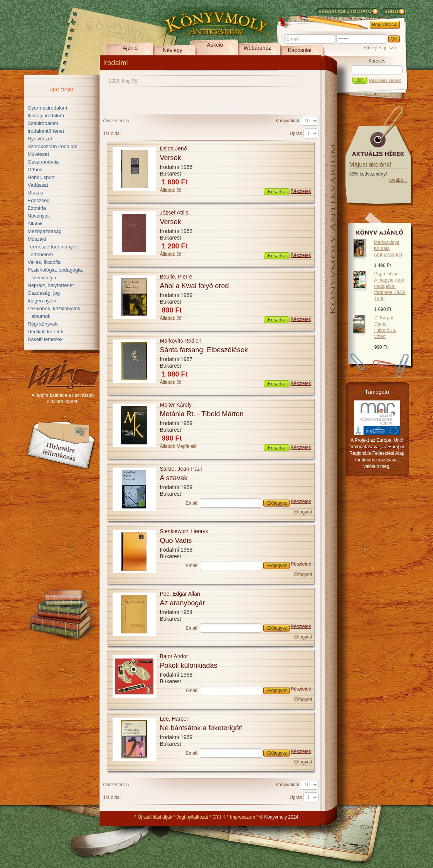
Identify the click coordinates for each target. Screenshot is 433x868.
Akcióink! (61, 90)
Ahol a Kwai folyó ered (195, 286)
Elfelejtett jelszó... (382, 48)
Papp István (390, 286)
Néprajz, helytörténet (51, 285)
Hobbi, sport (41, 177)
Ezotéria (37, 208)
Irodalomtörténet (46, 131)
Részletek (301, 191)
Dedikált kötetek (46, 332)
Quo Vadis (176, 540)
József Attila (174, 213)
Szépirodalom (43, 123)
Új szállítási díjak (155, 817)
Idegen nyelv (42, 301)
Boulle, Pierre (176, 277)
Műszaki (37, 239)
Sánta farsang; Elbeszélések (204, 350)
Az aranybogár (183, 603)
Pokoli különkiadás (189, 665)
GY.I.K (219, 817)
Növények (39, 216)
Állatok (35, 224)
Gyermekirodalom (48, 108)
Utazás (35, 193)
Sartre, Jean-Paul (181, 469)
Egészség (39, 200)
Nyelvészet (40, 139)
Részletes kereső (385, 80)
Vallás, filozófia (44, 262)
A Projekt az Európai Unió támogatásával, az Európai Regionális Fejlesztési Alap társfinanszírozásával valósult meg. (377, 453)
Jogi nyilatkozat (192, 817)
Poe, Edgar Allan (180, 594)
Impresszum (242, 817)
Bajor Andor (174, 656)
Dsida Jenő (174, 149)
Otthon (35, 170)
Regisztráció (385, 25)
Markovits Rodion (181, 341)
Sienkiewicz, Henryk (184, 531)
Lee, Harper (174, 719)
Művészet (39, 154)
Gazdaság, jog (44, 293)
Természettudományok (53, 247)
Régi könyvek (43, 324)
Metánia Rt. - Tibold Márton (202, 414)
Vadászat (38, 185)
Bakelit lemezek (45, 339)
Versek (171, 158)
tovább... (398, 180)
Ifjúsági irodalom (46, 116)
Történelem (40, 254)
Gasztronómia (43, 162)
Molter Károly (176, 405)
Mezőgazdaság (45, 231)
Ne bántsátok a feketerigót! (201, 728)
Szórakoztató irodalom (53, 146)
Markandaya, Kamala (388, 248)
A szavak (174, 478)
